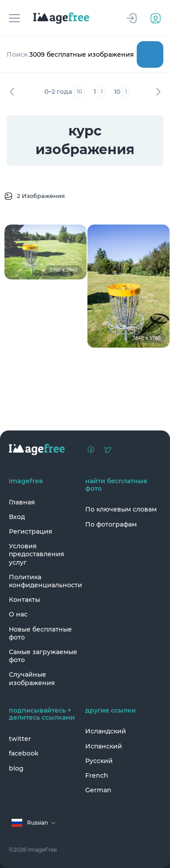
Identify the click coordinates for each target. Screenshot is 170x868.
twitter (20, 739)
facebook (24, 753)
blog (16, 768)
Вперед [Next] (158, 92)
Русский (99, 761)
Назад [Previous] (12, 92)
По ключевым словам (121, 509)
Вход (17, 517)
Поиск (150, 54)
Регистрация (31, 531)
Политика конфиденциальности (45, 581)
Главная (22, 502)
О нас (18, 614)
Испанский (104, 746)
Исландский (106, 731)
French (97, 775)
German (98, 790)
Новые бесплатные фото (40, 633)
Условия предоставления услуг (37, 554)
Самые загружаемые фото (43, 656)
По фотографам (111, 524)
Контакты (24, 600)
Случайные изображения (32, 678)
